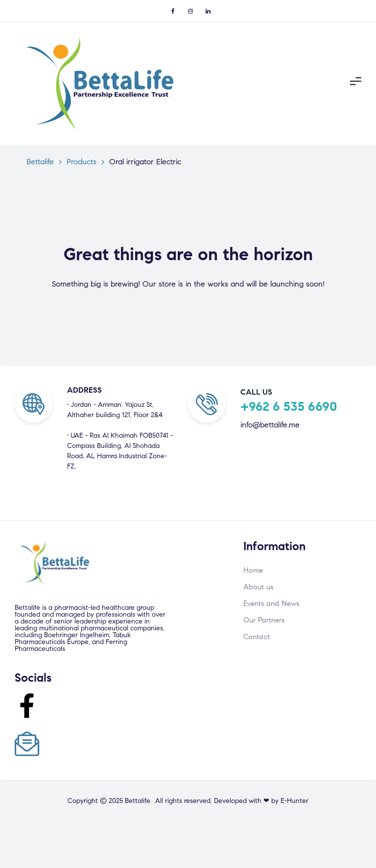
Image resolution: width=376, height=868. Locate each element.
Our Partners (264, 620)
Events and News (271, 603)
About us (258, 587)
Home (253, 570)
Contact (257, 637)
